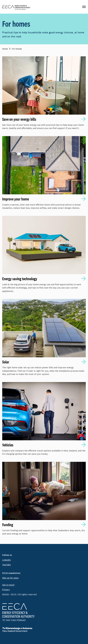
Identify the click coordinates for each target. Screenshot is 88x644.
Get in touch (8, 585)
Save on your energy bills (19, 119)
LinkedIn (6, 560)
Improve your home (16, 199)
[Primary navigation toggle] (84, 7)
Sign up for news (10, 578)
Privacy (6, 590)
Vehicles (8, 445)
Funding (8, 525)
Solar (6, 362)
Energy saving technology (20, 279)
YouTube (6, 565)
